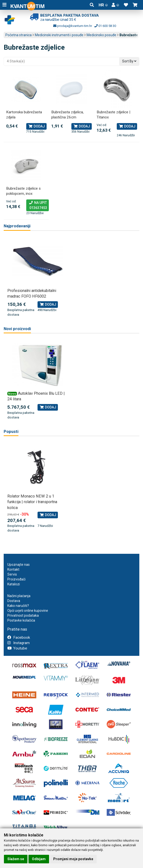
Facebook (19, 637)
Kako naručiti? (18, 606)
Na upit (38, 206)
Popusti (11, 432)
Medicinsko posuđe (101, 35)
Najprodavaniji (17, 226)
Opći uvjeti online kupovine (28, 611)
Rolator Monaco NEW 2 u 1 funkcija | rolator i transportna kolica (32, 502)
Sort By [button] (129, 61)
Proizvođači (16, 579)
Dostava (14, 601)
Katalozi (14, 584)
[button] (115, 5)
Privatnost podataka (23, 615)
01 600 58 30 (105, 26)
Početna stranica (19, 35)
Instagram (19, 643)
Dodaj (36, 126)
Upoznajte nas (19, 565)
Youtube (17, 648)
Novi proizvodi (17, 329)
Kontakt (13, 569)
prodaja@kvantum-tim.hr (73, 26)
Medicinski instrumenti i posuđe (59, 35)
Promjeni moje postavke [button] (73, 859)
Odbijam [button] (39, 859)
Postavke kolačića (21, 620)
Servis (12, 574)
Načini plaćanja (19, 596)
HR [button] (103, 5)
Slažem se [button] (16, 859)
